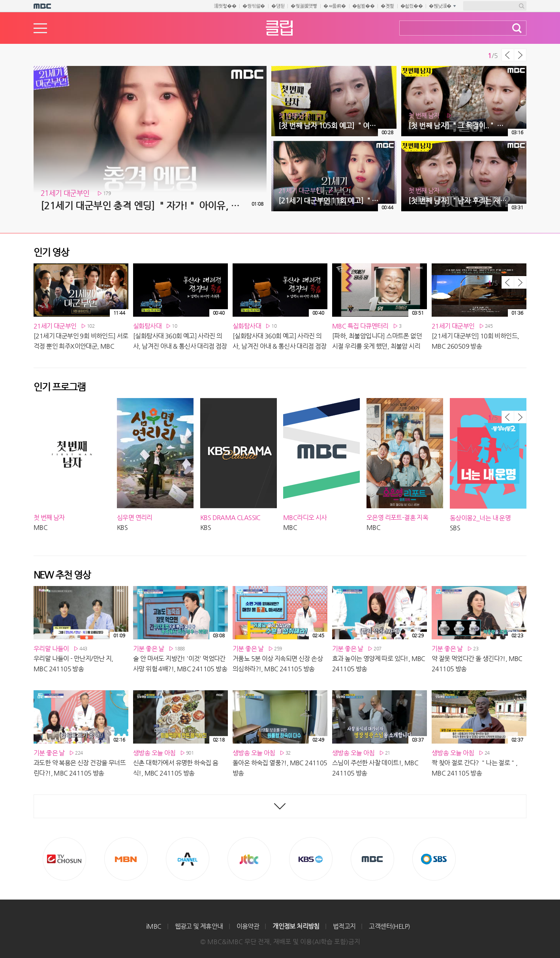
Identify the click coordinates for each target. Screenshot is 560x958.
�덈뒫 (278, 6)
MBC (372, 859)
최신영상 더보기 (280, 806)
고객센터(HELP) (389, 926)
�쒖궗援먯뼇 (304, 6)
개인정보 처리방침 (296, 926)
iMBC (154, 926)
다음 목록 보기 (520, 55)
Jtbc (249, 859)
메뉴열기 (40, 28)
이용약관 (248, 926)
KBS (311, 859)
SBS (434, 859)
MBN (126, 859)
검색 (517, 28)
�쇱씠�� (412, 6)
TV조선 (64, 859)
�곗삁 (387, 6)
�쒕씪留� (254, 6)
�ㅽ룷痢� (335, 6)
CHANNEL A (188, 859)
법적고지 (344, 926)
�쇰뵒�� (364, 6)
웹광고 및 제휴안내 (199, 926)
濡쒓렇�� (225, 6)
